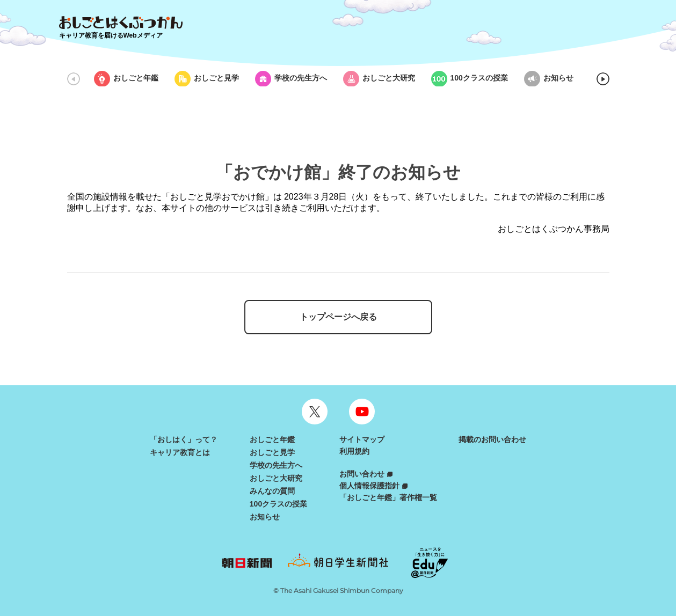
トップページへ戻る (338, 317)
